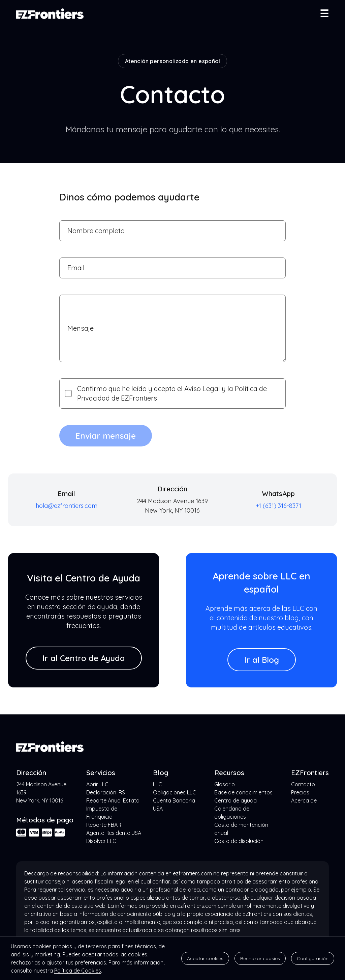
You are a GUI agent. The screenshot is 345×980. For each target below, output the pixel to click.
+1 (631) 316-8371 (278, 506)
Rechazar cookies (260, 958)
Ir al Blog (262, 660)
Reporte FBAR (104, 825)
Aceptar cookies (205, 958)
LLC (158, 784)
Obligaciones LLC (175, 792)
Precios (300, 792)
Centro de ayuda (236, 800)
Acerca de (304, 800)
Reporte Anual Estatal (113, 800)
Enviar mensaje (106, 436)
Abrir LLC (97, 784)
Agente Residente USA (114, 833)
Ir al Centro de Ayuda (84, 658)
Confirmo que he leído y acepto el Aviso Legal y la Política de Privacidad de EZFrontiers (166, 393)
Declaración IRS (106, 792)
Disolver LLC (101, 841)
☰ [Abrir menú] (324, 13)
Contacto (303, 784)
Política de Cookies (78, 971)
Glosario (225, 784)
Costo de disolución (239, 841)
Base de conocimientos (243, 792)
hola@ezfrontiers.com (67, 506)
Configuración (313, 958)
